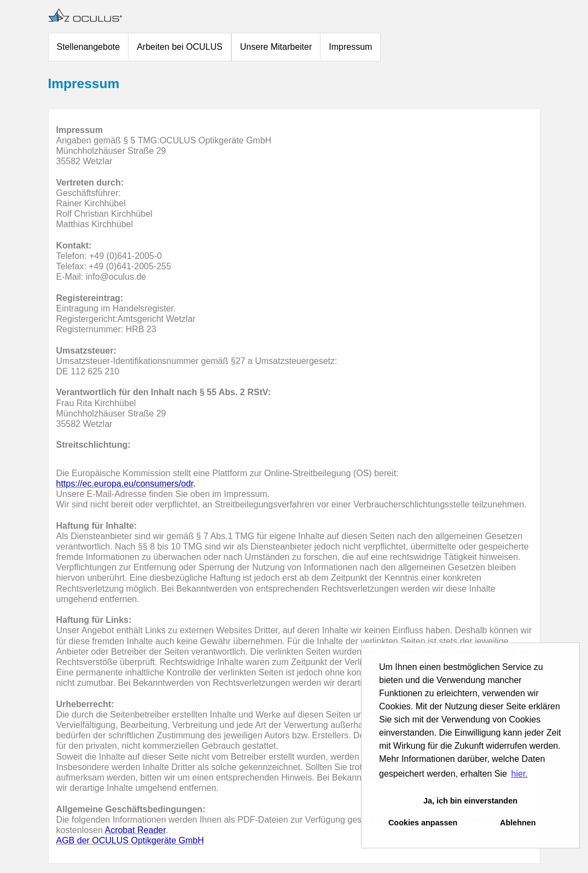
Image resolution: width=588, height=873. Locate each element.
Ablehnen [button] (518, 823)
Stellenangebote (89, 47)
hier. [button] (520, 774)
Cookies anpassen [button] (423, 823)
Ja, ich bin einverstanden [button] (470, 801)
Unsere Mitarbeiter (276, 47)
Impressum (350, 47)
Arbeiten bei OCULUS (180, 47)
